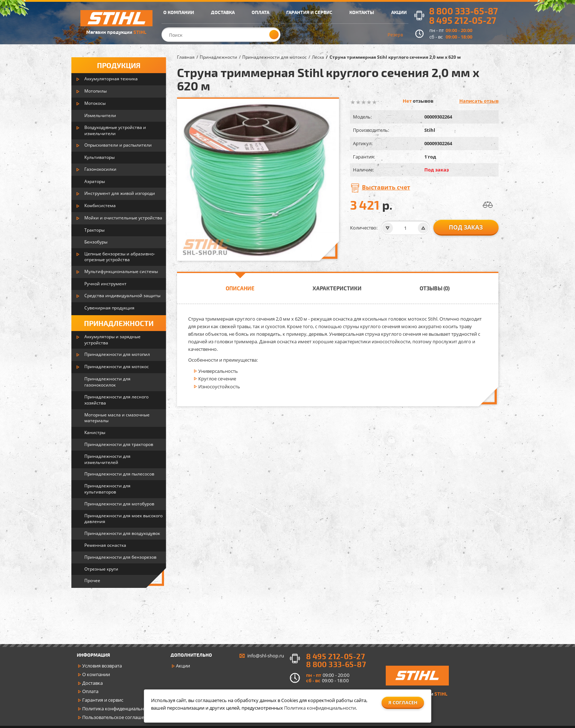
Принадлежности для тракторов (119, 444)
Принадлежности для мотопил (117, 354)
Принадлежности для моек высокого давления (123, 519)
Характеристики (337, 288)
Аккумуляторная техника (111, 79)
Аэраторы (95, 181)
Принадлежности (119, 323)
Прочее (92, 580)
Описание (240, 288)
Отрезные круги (101, 569)
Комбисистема (100, 206)
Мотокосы (95, 103)
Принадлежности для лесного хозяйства (116, 400)
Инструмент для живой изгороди (120, 193)
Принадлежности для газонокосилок (107, 382)
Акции (183, 666)
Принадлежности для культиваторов (107, 489)
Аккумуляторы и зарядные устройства (112, 340)
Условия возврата (102, 666)
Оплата (90, 691)
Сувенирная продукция (109, 308)
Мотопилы (96, 91)
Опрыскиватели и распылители (118, 145)
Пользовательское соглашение (117, 717)
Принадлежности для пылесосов (119, 474)
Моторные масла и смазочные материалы (117, 418)
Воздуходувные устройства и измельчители (115, 130)
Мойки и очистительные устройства (123, 218)
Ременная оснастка (105, 545)
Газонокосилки (100, 169)
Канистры (95, 432)
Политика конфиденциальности (118, 709)
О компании (96, 674)
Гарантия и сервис (103, 700)
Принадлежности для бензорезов (120, 557)
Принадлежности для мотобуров (119, 504)
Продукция (119, 65)
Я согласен (403, 702)
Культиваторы (99, 157)
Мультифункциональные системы (121, 271)
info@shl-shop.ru (266, 656)
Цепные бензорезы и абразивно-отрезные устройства (120, 257)
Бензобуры (96, 242)
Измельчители (100, 115)
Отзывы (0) (435, 288)
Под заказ (466, 227)
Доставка (92, 683)
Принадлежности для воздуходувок (122, 533)
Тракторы (94, 230)
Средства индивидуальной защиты (122, 296)
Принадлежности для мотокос (117, 367)
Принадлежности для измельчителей (107, 459)
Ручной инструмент (105, 284)
